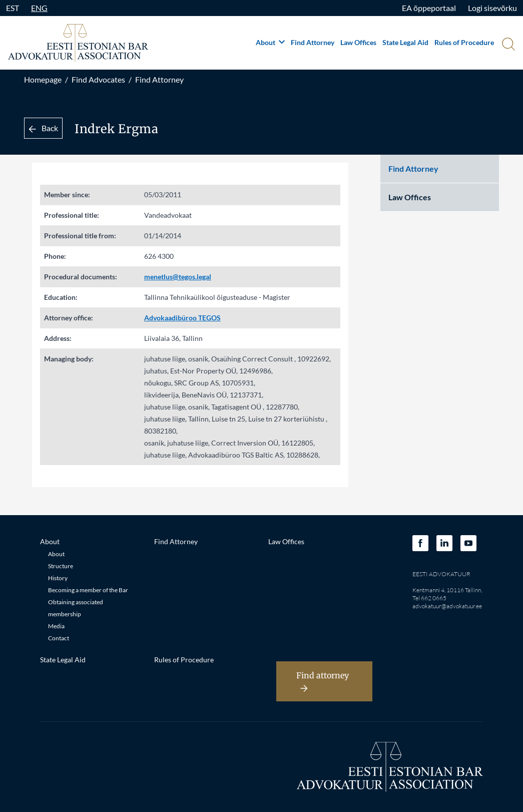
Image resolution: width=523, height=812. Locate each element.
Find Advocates (98, 79)
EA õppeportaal (429, 8)
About (270, 42)
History (58, 578)
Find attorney (323, 681)
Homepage (43, 79)
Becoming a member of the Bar (88, 590)
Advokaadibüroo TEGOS (182, 318)
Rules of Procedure (464, 42)
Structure (61, 566)
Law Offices (358, 42)
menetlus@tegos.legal (178, 277)
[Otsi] (507, 45)
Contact (59, 638)
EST (13, 8)
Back (43, 128)
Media (56, 626)
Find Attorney (313, 42)
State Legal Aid (405, 42)
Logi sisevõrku (492, 8)
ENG (39, 8)
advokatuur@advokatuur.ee (447, 606)
